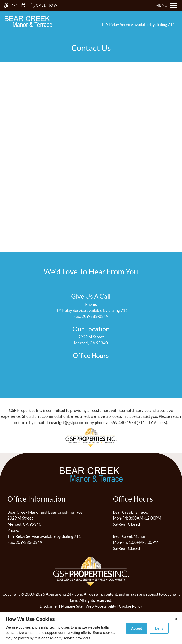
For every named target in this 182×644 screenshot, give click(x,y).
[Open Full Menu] (166, 5)
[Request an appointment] (23, 5)
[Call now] (44, 5)
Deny (159, 628)
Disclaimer (49, 606)
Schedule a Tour (76, 21)
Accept (137, 628)
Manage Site (72, 606)
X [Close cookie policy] (176, 619)
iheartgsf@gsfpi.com (67, 422)
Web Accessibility (101, 606)
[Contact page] (14, 5)
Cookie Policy (131, 606)
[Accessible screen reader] (6, 5)
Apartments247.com (64, 594)
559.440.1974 (123, 422)
